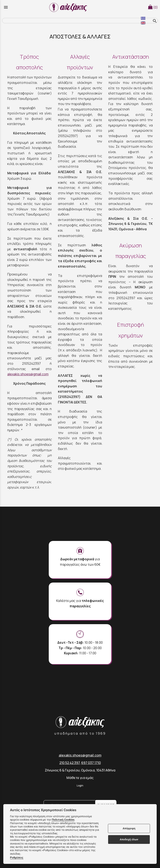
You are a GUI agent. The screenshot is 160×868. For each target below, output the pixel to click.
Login (80, 786)
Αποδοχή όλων (129, 839)
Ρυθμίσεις (17, 857)
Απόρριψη (129, 828)
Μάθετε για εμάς (80, 778)
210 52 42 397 (70, 763)
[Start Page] (69, 7)
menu (6, 7)
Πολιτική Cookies (63, 820)
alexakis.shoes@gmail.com (28, 374)
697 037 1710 (91, 763)
